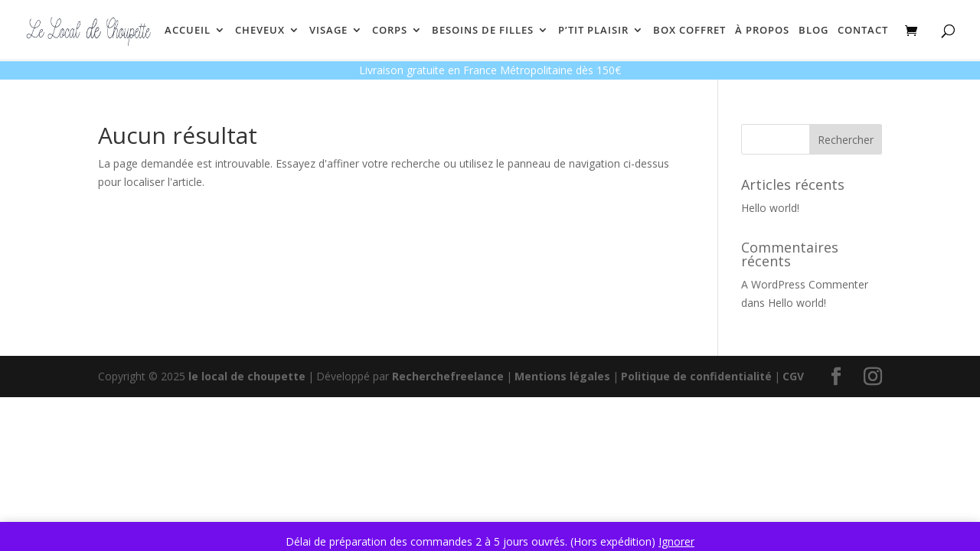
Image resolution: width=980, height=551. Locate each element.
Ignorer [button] (676, 541)
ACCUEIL (188, 31)
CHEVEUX (260, 31)
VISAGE (328, 31)
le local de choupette (247, 376)
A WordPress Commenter (805, 284)
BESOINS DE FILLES (483, 31)
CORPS (390, 31)
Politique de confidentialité (696, 376)
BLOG (813, 31)
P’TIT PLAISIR (593, 31)
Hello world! (770, 208)
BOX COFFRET (689, 31)
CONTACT (863, 31)
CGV (793, 376)
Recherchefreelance (448, 376)
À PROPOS (762, 31)
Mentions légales (562, 376)
